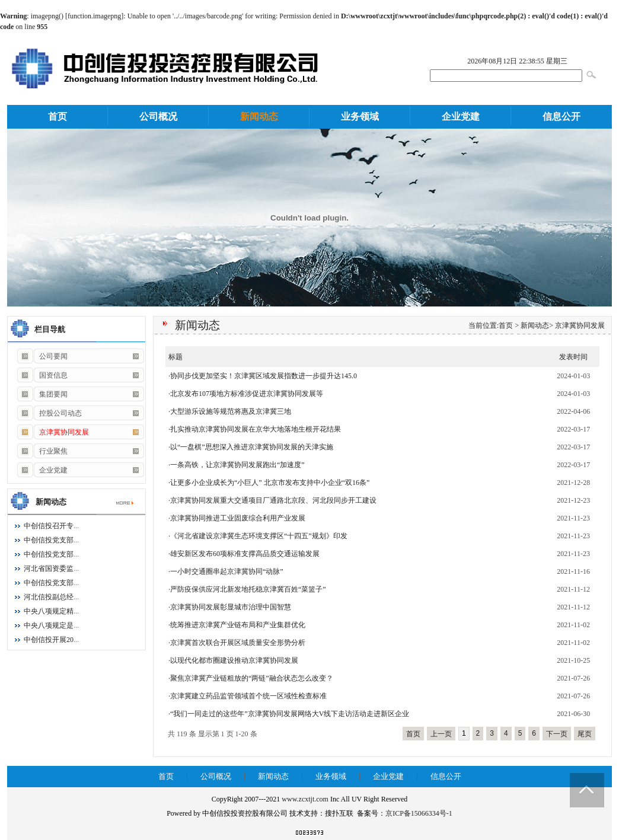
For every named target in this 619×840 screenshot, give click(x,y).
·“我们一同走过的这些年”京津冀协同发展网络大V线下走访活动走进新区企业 (289, 714)
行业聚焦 (42, 451)
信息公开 (561, 116)
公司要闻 (42, 356)
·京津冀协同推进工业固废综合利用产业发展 (237, 518)
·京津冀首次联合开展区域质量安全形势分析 (237, 643)
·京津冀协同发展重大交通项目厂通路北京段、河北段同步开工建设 (272, 500)
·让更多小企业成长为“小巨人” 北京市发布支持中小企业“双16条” (269, 483)
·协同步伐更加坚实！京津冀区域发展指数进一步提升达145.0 (263, 376)
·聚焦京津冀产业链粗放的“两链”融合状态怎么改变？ (251, 678)
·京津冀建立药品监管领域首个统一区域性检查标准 (248, 696)
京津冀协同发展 (580, 325)
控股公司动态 (49, 413)
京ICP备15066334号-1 (419, 813)
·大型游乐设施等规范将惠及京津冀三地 (230, 411)
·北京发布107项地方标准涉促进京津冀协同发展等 (246, 394)
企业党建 (461, 116)
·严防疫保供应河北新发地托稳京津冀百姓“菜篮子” (247, 589)
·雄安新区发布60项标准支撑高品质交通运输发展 (244, 554)
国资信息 (42, 375)
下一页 (557, 734)
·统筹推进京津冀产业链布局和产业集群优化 (237, 625)
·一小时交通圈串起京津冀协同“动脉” (226, 571)
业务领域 (360, 116)
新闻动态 (259, 116)
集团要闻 (42, 394)
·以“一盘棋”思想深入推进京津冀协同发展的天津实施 (251, 447)
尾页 (585, 734)
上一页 (441, 734)
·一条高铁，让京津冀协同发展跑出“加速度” (237, 465)
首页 (58, 116)
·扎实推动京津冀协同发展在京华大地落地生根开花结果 (255, 429)
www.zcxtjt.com (305, 799)
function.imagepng (94, 16)
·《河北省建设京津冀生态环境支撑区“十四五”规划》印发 (258, 536)
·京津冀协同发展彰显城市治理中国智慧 (230, 607)
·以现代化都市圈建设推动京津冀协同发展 (233, 660)
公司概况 (158, 116)
